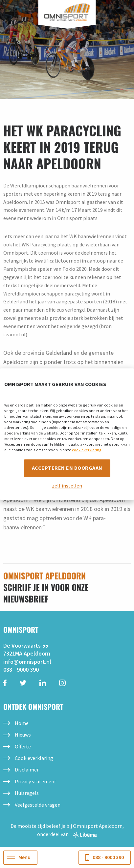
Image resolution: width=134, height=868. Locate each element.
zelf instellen (67, 486)
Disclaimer (27, 770)
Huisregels (27, 793)
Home (22, 723)
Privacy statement (36, 781)
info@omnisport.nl (27, 662)
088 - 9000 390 (21, 670)
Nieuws (23, 735)
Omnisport (67, 12)
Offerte (23, 746)
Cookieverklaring (34, 758)
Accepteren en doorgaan (67, 468)
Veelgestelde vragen (38, 805)
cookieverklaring (87, 450)
